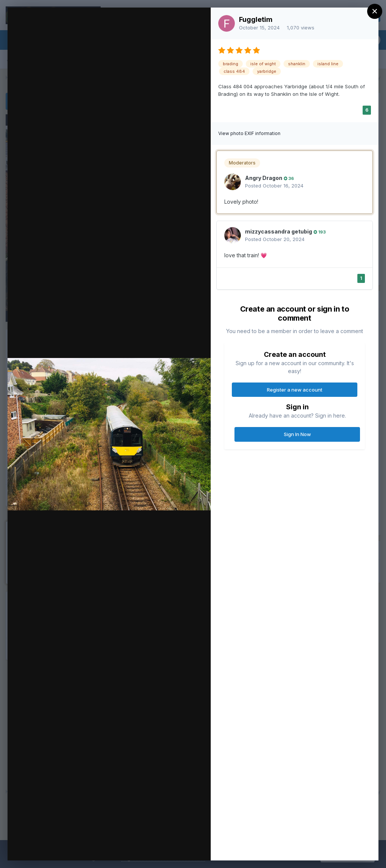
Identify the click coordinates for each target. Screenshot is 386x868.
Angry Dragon (264, 178)
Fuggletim (256, 19)
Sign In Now (297, 434)
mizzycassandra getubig (279, 231)
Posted (274, 186)
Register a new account (295, 390)
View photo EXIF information (249, 133)
